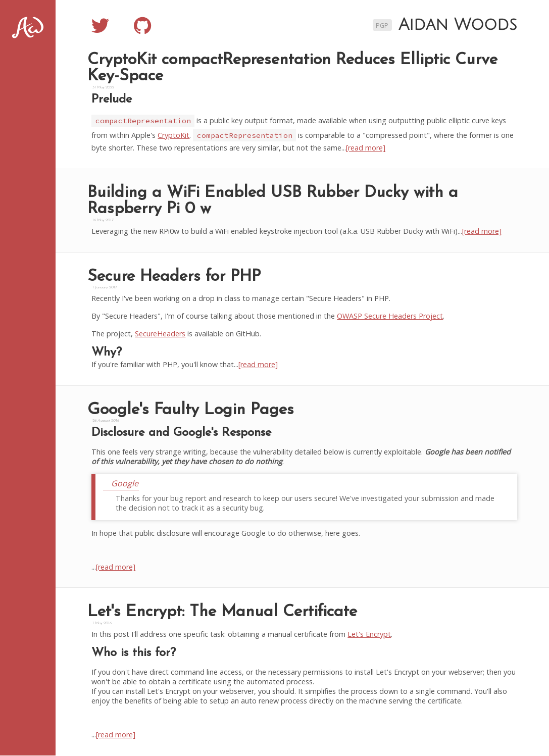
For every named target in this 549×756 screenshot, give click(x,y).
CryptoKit (175, 135)
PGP (382, 25)
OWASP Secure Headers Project (391, 316)
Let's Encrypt (371, 635)
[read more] (367, 148)
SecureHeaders (162, 334)
